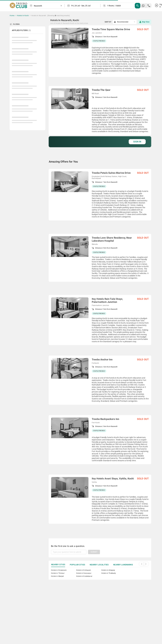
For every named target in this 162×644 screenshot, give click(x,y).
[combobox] (47, 6)
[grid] (100, 279)
